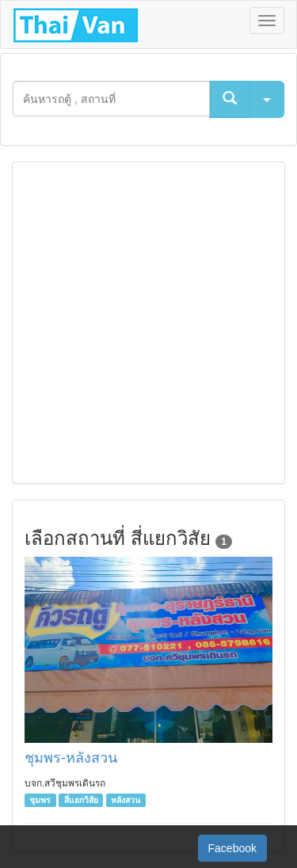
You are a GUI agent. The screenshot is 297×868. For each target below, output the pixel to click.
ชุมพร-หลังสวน (71, 758)
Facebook (232, 848)
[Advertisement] (148, 323)
